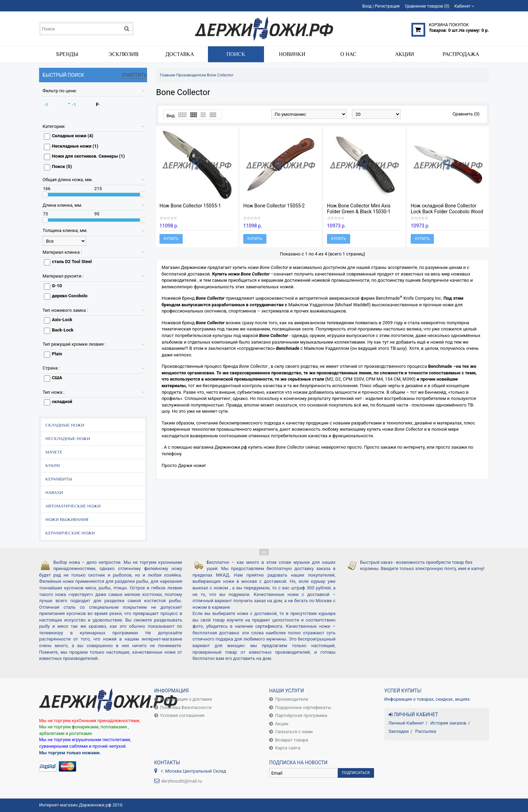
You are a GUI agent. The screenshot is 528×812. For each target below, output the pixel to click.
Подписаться (356, 773)
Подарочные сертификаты (303, 707)
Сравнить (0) (466, 114)
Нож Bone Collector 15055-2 (274, 206)
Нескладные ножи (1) (75, 146)
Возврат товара (292, 740)
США (57, 378)
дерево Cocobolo (70, 296)
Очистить (135, 75)
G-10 (57, 286)
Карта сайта (288, 748)
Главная (167, 75)
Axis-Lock (62, 320)
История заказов (448, 723)
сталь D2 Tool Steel (72, 262)
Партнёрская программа (301, 715)
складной (62, 402)
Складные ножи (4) (73, 136)
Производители (191, 75)
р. (98, 104)
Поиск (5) (62, 166)
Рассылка (426, 731)
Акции (282, 724)
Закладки (399, 731)
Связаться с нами (294, 732)
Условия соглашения (182, 715)
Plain (57, 354)
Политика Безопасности (186, 707)
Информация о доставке (186, 699)
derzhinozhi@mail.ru (182, 781)
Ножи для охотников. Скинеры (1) (88, 156)
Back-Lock (63, 330)
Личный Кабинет (406, 723)
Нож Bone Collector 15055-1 (190, 206)
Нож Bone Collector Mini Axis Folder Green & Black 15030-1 (359, 209)
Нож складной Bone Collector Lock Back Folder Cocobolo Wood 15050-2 (447, 212)
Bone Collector (220, 75)
